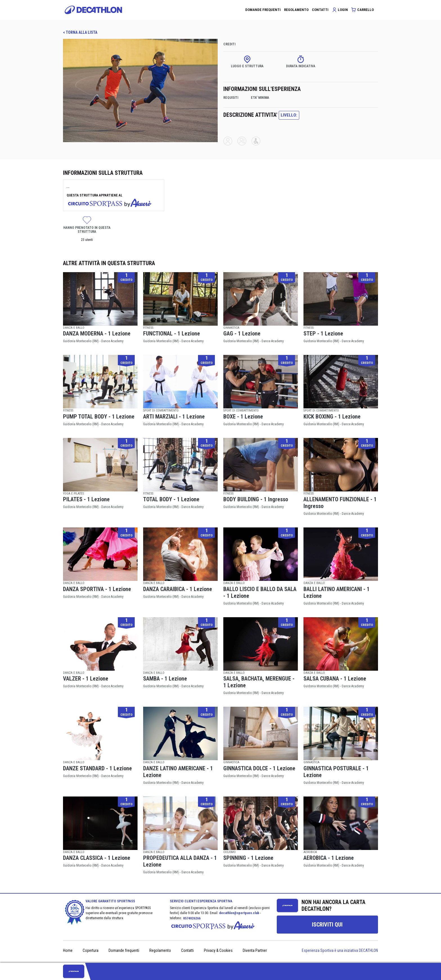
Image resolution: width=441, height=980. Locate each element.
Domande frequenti (124, 950)
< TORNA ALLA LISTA (80, 32)
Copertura (91, 950)
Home (68, 950)
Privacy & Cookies (218, 950)
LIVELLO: (289, 115)
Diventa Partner (255, 950)
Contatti (187, 950)
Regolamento (160, 950)
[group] (327, 925)
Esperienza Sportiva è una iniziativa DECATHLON (340, 950)
